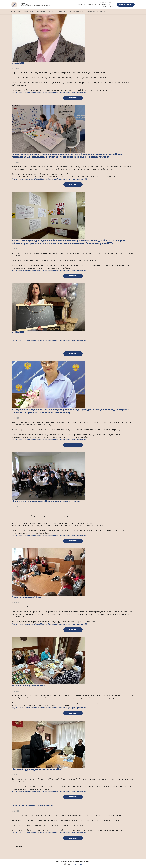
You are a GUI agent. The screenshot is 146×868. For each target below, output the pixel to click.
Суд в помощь (43, 12)
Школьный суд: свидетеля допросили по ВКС (37, 769)
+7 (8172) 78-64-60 (106, 7)
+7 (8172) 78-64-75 (106, 5)
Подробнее (73, 98)
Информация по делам (103, 12)
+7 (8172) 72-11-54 (106, 2)
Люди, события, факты (27, 12)
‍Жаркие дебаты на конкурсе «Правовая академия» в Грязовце (46, 501)
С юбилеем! (18, 63)
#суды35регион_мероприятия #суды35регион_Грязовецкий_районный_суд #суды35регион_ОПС (49, 92)
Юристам (55, 12)
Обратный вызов (126, 4)
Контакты (74, 12)
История (64, 12)
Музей (116, 12)
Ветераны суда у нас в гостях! (28, 686)
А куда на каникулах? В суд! (27, 597)
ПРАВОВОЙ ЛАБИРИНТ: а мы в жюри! (32, 806)
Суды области (86, 12)
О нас (13, 12)
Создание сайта (78, 865)
